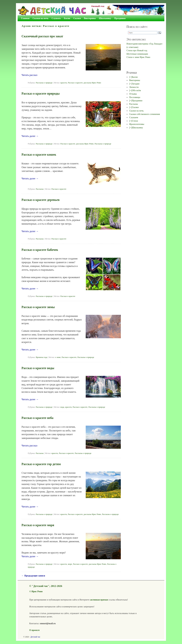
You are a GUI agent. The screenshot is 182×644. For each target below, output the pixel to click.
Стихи (135, 121)
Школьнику (105, 18)
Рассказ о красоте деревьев (41, 200)
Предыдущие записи (33, 576)
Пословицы (135, 97)
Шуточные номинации (137, 54)
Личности (134, 87)
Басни (67, 18)
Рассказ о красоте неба (37, 418)
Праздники (120, 18)
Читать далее (30, 136)
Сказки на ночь (41, 18)
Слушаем (134, 117)
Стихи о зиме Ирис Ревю (138, 57)
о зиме (58, 357)
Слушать (56, 18)
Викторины (90, 18)
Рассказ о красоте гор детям (41, 464)
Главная (25, 18)
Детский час (35, 637)
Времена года (41, 357)
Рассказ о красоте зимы (38, 307)
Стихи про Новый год (137, 50)
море (70, 564)
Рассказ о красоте (75, 83)
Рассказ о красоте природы (41, 93)
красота (64, 83)
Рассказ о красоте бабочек (40, 250)
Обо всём (136, 90)
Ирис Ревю (37, 591)
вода (62, 407)
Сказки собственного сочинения (144, 114)
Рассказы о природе (44, 83)
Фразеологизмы (137, 124)
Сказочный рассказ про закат (42, 36)
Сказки (77, 18)
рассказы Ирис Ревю (92, 83)
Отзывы (133, 94)
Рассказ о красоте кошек (39, 155)
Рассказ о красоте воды (38, 368)
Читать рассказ (29, 75)
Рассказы (40, 189)
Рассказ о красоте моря (38, 525)
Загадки (136, 84)
